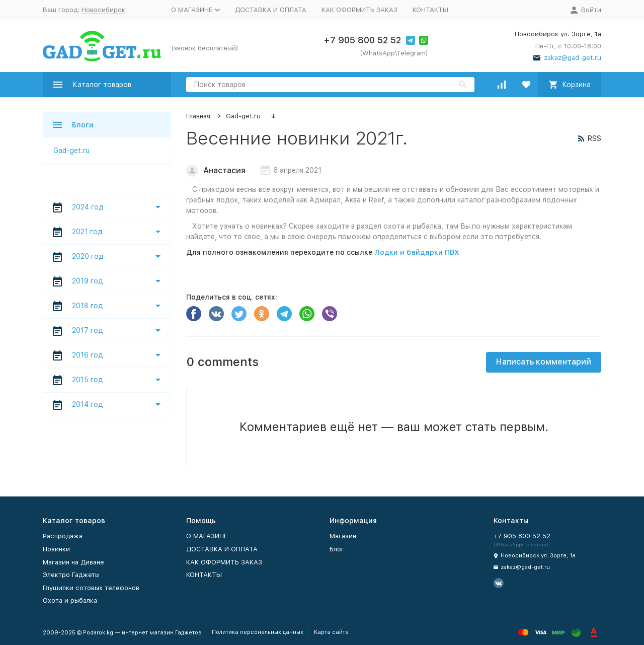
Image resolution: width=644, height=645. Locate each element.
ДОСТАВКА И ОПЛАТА (271, 10)
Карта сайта (331, 632)
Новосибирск (103, 10)
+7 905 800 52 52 (362, 40)
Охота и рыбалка (70, 600)
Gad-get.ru (243, 116)
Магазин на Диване (73, 562)
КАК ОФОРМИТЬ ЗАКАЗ (359, 10)
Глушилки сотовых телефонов (91, 588)
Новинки (56, 549)
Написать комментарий (544, 362)
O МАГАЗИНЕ (207, 536)
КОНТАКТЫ (430, 10)
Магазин (343, 536)
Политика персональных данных (258, 632)
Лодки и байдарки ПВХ (417, 252)
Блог (337, 549)
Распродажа (63, 536)
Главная (198, 116)
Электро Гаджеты (71, 575)
